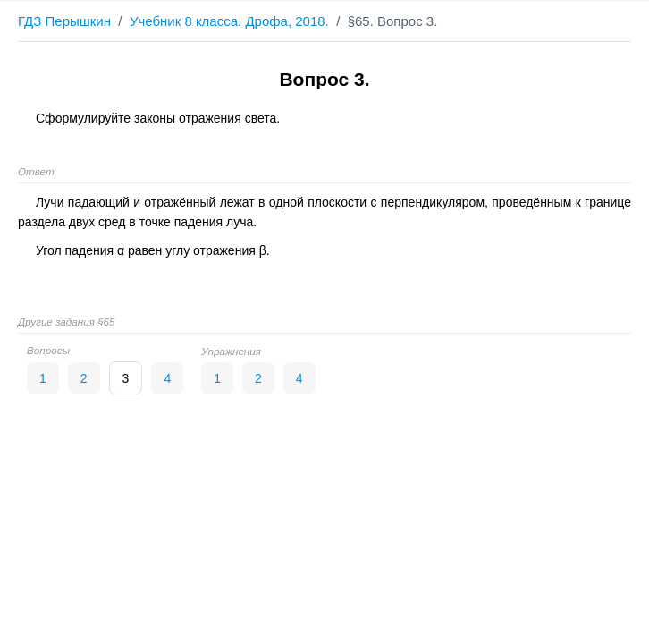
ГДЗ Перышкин (64, 21)
